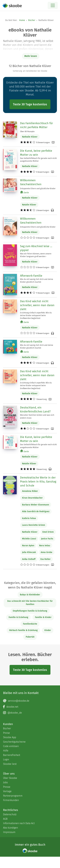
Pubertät (30, 637)
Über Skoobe (10, 778)
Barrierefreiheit (12, 755)
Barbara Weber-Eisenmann (36, 505)
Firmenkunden (11, 800)
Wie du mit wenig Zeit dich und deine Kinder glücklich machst (37, 281)
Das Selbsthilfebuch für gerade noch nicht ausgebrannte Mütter (38, 160)
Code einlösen (11, 746)
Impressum (9, 832)
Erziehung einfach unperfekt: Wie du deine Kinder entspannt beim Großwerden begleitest (36, 315)
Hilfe (6, 751)
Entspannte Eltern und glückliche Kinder (38, 188)
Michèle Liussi (29, 539)
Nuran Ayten (28, 546)
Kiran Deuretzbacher (32, 498)
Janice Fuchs (47, 539)
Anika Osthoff (29, 559)
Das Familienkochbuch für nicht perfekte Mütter (36, 125)
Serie (25, 192)
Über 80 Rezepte (27, 131)
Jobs (5, 782)
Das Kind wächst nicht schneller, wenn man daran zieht (37, 305)
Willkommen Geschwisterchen (31, 182)
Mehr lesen (31, 56)
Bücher (32, 20)
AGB (5, 819)
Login (6, 759)
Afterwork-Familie (31, 276)
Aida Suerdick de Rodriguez (36, 511)
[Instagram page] (30, 713)
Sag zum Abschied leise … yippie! (36, 248)
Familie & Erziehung (18, 617)
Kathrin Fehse (29, 518)
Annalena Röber (30, 491)
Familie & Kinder (43, 617)
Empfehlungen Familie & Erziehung (30, 611)
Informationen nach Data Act (19, 823)
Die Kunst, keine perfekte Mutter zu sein (36, 153)
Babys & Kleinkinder (30, 595)
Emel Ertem (48, 532)
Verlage (7, 791)
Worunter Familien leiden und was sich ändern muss (37, 416)
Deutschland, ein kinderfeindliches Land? (35, 410)
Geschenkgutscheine (14, 742)
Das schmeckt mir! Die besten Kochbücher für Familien (30, 603)
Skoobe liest (10, 764)
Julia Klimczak (29, 552)
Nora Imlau (45, 546)
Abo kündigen (10, 828)
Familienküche (30, 624)
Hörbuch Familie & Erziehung (23, 630)
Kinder (48, 630)
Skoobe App (10, 737)
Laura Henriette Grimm (34, 525)
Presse (7, 787)
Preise (6, 733)
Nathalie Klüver (30, 137)
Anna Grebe (47, 552)
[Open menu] (53, 5)
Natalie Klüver (29, 205)
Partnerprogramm (13, 796)
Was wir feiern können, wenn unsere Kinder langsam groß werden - (36, 255)
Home (22, 20)
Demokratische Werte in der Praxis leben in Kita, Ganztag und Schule (38, 482)
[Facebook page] (30, 707)
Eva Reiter (46, 559)
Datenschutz (10, 814)
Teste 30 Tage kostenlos (30, 104)
